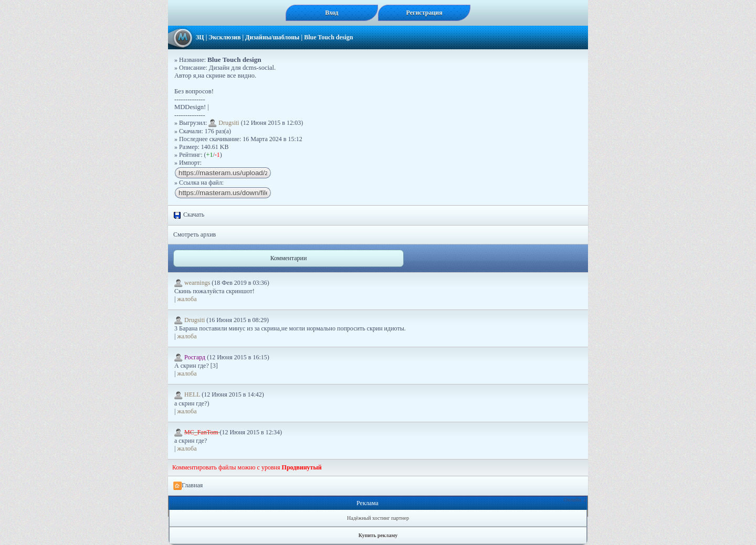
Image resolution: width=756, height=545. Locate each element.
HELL (188, 394)
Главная (188, 486)
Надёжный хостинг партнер (378, 518)
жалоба (187, 299)
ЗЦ (200, 37)
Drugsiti (224, 123)
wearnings (193, 283)
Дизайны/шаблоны (272, 37)
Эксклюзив (224, 37)
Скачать (189, 215)
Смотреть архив (195, 234)
